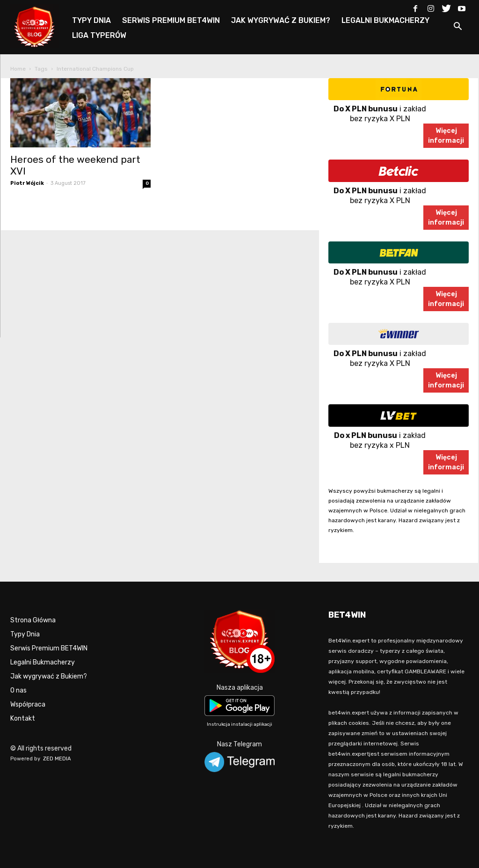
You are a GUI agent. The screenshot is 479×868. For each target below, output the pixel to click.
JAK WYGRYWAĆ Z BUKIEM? (281, 20)
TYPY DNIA (91, 20)
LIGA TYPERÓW (99, 35)
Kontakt (23, 718)
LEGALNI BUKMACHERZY (385, 20)
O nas (18, 690)
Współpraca (28, 704)
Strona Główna (33, 620)
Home (18, 69)
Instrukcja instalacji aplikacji (239, 724)
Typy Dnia (25, 634)
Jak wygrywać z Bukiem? (49, 676)
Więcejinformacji (446, 136)
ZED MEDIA (57, 759)
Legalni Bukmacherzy (43, 662)
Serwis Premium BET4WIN (49, 648)
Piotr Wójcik (27, 183)
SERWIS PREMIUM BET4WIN (171, 20)
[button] (457, 28)
